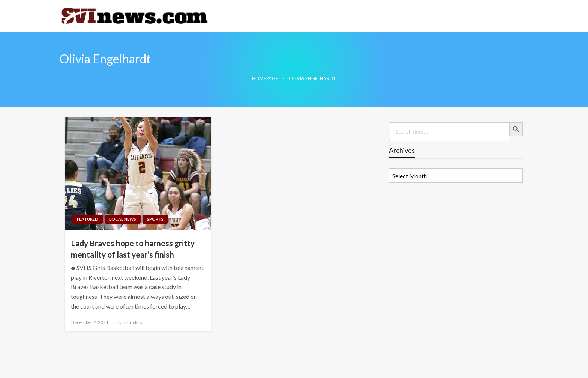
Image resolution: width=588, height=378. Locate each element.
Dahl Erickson (131, 322)
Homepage (265, 79)
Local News (123, 219)
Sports (155, 219)
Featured (88, 219)
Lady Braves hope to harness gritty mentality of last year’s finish (133, 248)
